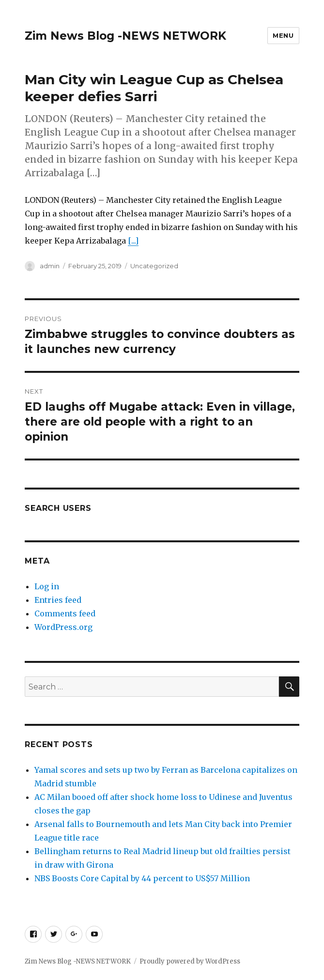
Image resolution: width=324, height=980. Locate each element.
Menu (283, 35)
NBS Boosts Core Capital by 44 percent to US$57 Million (142, 878)
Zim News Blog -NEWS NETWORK (125, 36)
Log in (47, 586)
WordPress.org (63, 627)
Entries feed (58, 600)
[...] (133, 241)
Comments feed (65, 613)
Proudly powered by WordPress (190, 961)
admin (50, 266)
